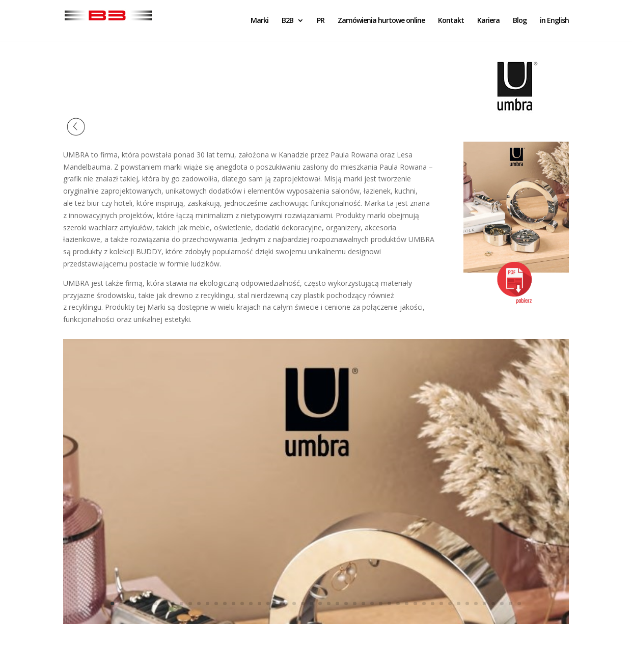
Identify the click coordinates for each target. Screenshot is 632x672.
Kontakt (451, 21)
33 (389, 603)
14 (225, 603)
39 (441, 603)
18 (259, 603)
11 (199, 603)
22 (294, 603)
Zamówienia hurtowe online (381, 21)
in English (554, 21)
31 (372, 603)
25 (320, 603)
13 (216, 603)
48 (519, 603)
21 (285, 603)
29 (355, 603)
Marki (259, 21)
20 (277, 603)
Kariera (488, 21)
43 (476, 603)
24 (311, 603)
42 (467, 603)
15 (233, 603)
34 (398, 603)
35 (407, 603)
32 (381, 603)
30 (363, 603)
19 (268, 603)
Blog (520, 21)
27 (337, 603)
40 (450, 603)
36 (415, 603)
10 (190, 603)
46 (502, 603)
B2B (287, 21)
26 (329, 603)
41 (459, 603)
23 (303, 603)
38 (433, 603)
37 (424, 603)
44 (485, 603)
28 (346, 603)
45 (493, 603)
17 (251, 603)
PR (321, 21)
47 (511, 603)
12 (208, 603)
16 (242, 603)
